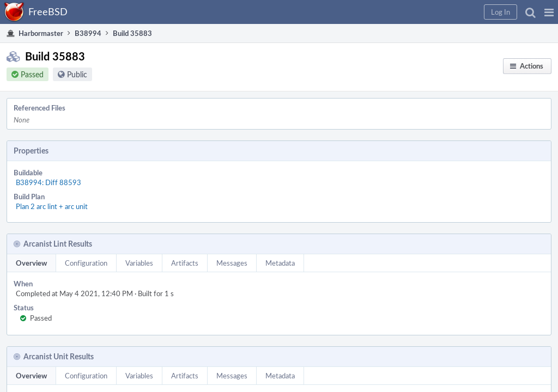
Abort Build (411, 176)
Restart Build (414, 134)
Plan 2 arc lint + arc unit (156, 164)
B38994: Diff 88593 (153, 152)
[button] (374, 12)
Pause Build (412, 148)
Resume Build (415, 162)
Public (88, 81)
